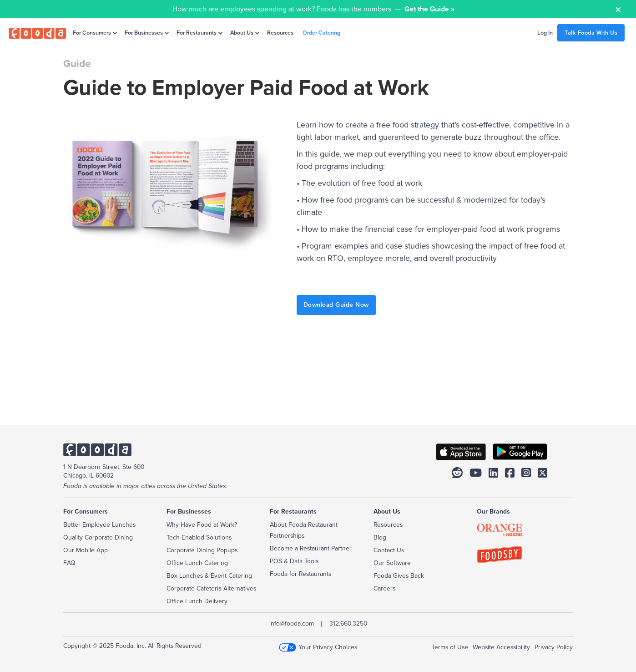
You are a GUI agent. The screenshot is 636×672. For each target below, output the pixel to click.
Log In (545, 33)
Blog (380, 537)
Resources (280, 33)
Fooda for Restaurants (300, 574)
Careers (384, 588)
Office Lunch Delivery (197, 601)
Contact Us (389, 550)
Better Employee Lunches (99, 525)
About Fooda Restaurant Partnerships (304, 530)
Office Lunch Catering (197, 563)
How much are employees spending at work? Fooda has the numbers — (313, 9)
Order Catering (321, 33)
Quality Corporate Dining (98, 537)
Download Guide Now (336, 305)
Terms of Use (450, 647)
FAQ (69, 563)
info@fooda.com (292, 624)
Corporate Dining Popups (202, 550)
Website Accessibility (501, 647)
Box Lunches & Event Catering (209, 576)
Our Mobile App (86, 550)
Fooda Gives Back (399, 576)
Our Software (392, 563)
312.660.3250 (348, 624)
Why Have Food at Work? (202, 525)
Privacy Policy (554, 647)
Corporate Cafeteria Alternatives (211, 588)
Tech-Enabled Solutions (199, 537)
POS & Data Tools (294, 561)
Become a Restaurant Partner (311, 548)
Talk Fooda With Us (591, 33)
